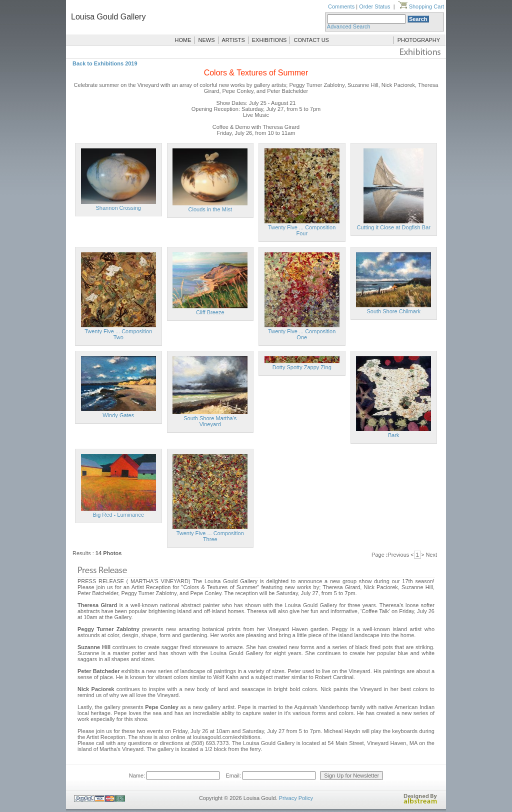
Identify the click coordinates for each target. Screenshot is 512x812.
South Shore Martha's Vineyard (210, 421)
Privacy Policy (296, 798)
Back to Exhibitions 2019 (105, 63)
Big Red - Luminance (118, 515)
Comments (341, 6)
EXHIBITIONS (269, 40)
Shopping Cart (421, 6)
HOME (183, 40)
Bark (394, 435)
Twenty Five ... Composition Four (302, 230)
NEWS (207, 40)
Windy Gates (118, 415)
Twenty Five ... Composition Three (210, 536)
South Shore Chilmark (393, 311)
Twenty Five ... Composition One (302, 334)
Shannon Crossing (118, 208)
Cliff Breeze (210, 312)
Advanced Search (349, 26)
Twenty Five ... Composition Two (118, 334)
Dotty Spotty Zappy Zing (302, 367)
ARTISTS (233, 40)
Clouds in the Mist (210, 209)
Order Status (374, 6)
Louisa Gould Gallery (108, 17)
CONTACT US (311, 40)
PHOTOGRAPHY (419, 40)
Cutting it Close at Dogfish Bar (394, 227)
